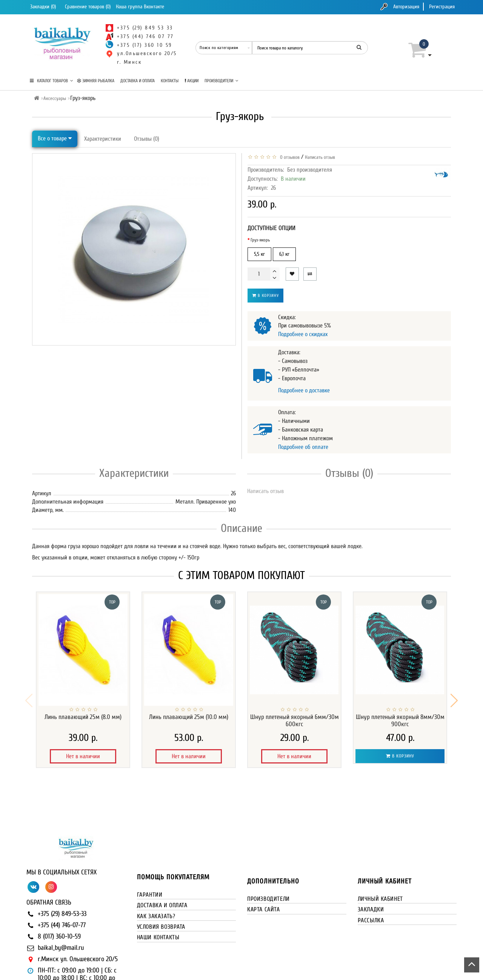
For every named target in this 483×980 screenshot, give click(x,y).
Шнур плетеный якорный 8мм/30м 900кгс (400, 721)
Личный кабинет (380, 861)
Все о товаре (55, 138)
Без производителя (310, 170)
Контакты (170, 81)
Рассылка (371, 883)
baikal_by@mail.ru (61, 910)
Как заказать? (156, 879)
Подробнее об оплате (303, 447)
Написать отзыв (320, 157)
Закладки (371, 872)
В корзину (265, 296)
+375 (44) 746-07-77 (62, 887)
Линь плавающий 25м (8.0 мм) (83, 717)
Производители (222, 81)
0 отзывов (289, 157)
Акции (192, 81)
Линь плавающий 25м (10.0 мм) (189, 717)
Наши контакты (158, 900)
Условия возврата (161, 889)
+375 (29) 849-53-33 (62, 876)
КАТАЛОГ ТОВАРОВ (52, 81)
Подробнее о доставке (304, 390)
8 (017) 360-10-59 (59, 899)
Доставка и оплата (138, 81)
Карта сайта (264, 872)
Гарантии (150, 857)
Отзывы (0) (147, 139)
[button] (454, 682)
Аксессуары (55, 98)
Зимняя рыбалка (96, 81)
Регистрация (442, 7)
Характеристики (103, 139)
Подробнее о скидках (303, 334)
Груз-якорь (260, 240)
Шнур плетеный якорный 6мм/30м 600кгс (295, 721)
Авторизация (406, 7)
